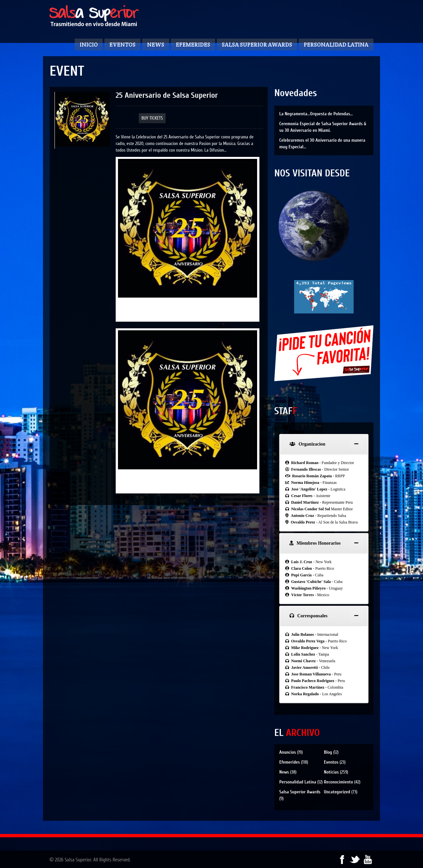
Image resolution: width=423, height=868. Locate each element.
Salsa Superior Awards (257, 45)
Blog (328, 752)
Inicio (89, 45)
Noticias (331, 772)
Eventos (122, 45)
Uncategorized (337, 792)
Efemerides (193, 45)
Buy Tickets (152, 118)
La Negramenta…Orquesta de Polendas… (316, 114)
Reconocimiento (338, 782)
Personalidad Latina (336, 45)
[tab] (324, 444)
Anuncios (288, 752)
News (156, 45)
